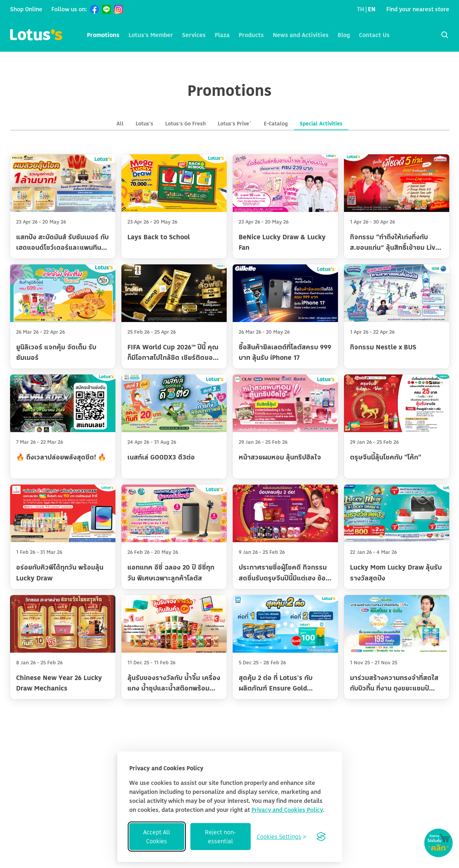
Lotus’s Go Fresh (185, 123)
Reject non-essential (220, 837)
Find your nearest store (418, 9)
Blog (344, 35)
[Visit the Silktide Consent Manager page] (321, 837)
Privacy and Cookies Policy (287, 810)
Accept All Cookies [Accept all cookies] (157, 837)
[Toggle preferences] (281, 837)
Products (251, 35)
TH (361, 9)
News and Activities (301, 35)
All (120, 123)
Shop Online (26, 9)
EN (372, 9)
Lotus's (144, 123)
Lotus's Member (151, 35)
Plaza (222, 35)
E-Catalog (276, 123)
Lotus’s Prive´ (235, 123)
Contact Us (374, 35)
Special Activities (321, 123)
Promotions (103, 35)
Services (194, 35)
